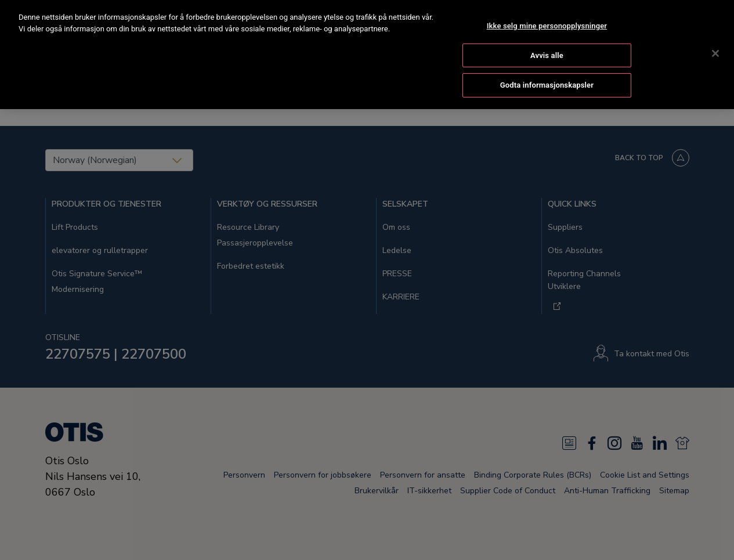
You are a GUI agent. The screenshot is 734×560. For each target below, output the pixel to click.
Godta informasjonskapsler (547, 68)
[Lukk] (715, 36)
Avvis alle (547, 38)
